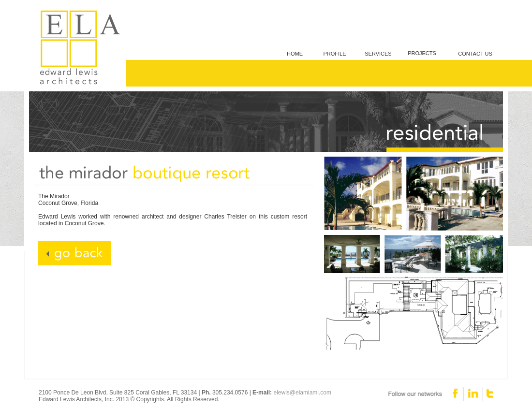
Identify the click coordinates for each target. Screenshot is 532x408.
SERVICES (378, 54)
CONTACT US (475, 54)
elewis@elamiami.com (302, 393)
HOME (295, 54)
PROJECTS (422, 53)
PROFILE (334, 54)
